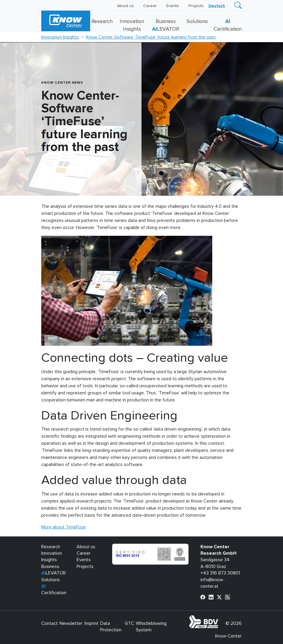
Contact (50, 623)
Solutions (197, 22)
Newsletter (71, 623)
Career (150, 6)
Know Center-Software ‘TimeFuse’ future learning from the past (151, 37)
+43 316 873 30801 (220, 573)
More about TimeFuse (64, 527)
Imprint (92, 623)
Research (102, 22)
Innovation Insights (60, 37)
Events (173, 6)
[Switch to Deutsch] (217, 6)
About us (125, 6)
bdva (219, 619)
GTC (129, 623)
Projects (196, 6)
